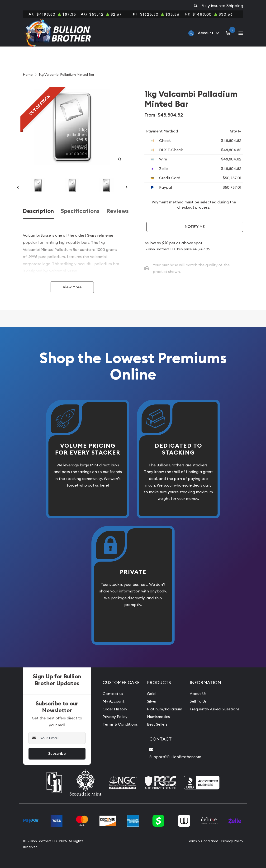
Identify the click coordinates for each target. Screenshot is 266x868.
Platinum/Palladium (165, 709)
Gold (151, 694)
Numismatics (158, 717)
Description (38, 211)
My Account (114, 701)
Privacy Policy (115, 717)
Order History (115, 709)
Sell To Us (198, 701)
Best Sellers (157, 724)
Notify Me (195, 227)
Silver (152, 701)
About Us (198, 694)
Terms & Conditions (120, 724)
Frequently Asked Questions (215, 709)
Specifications (80, 211)
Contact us (113, 694)
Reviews (118, 211)
